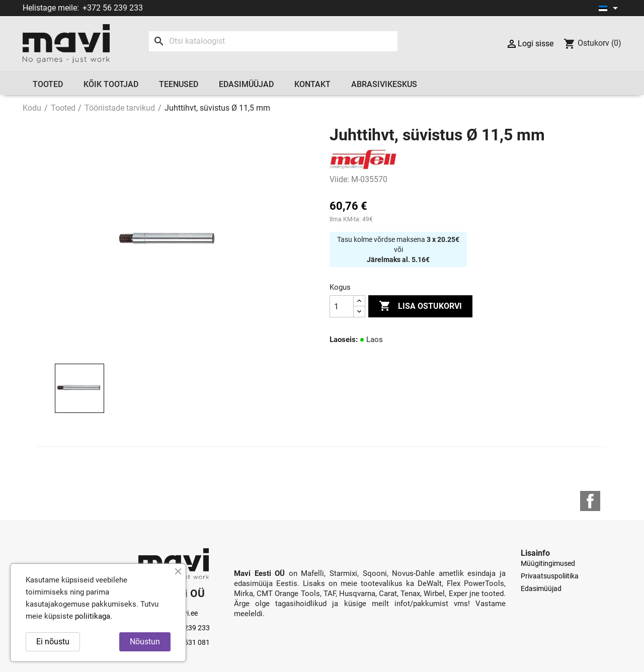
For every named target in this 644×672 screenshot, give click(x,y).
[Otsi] (273, 41)
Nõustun (145, 642)
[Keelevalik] (610, 8)
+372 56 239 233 (113, 8)
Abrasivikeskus (384, 84)
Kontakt (312, 84)
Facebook (590, 501)
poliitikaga (93, 616)
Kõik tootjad (111, 84)
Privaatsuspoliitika (550, 576)
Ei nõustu (53, 642)
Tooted (48, 84)
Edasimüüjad (246, 84)
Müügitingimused (548, 563)
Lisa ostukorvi (420, 306)
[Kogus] (342, 306)
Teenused (179, 84)
